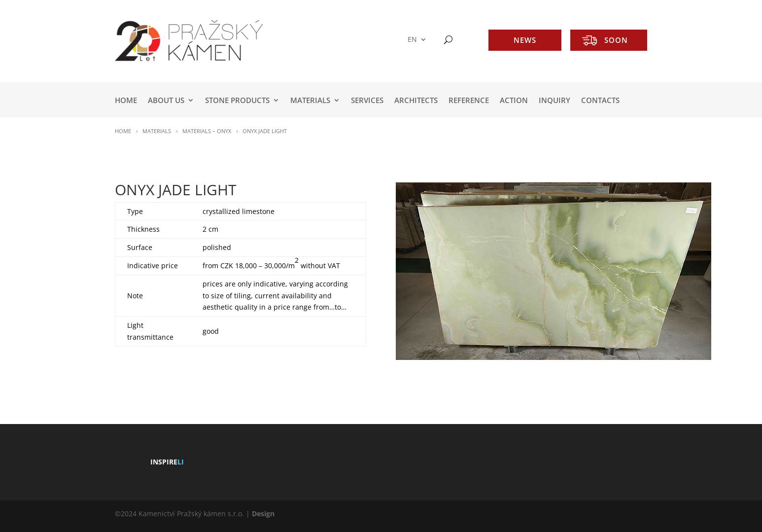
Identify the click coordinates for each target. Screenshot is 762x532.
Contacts (600, 101)
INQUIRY (554, 101)
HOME (126, 101)
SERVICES (367, 101)
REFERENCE (469, 101)
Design (263, 514)
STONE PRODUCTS (237, 101)
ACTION (514, 101)
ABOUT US (166, 101)
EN (412, 40)
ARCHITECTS (416, 101)
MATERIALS (310, 101)
